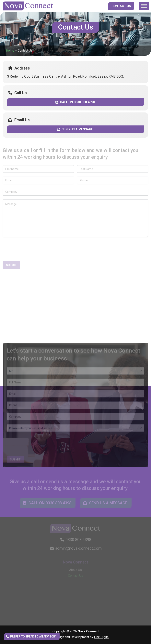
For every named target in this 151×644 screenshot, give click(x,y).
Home (10, 51)
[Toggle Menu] (144, 6)
